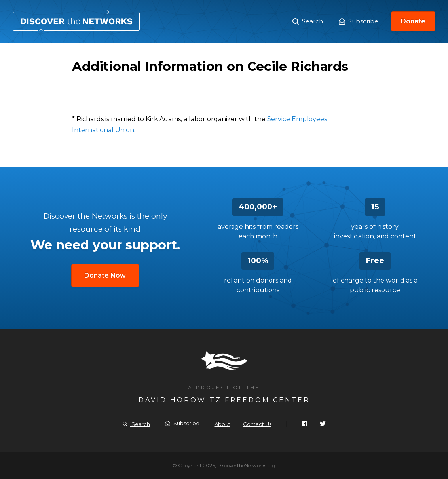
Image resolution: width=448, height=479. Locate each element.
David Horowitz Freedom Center (224, 400)
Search (308, 21)
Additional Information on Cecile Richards (76, 21)
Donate (413, 21)
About (222, 424)
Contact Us (257, 424)
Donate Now (105, 275)
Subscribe (359, 21)
